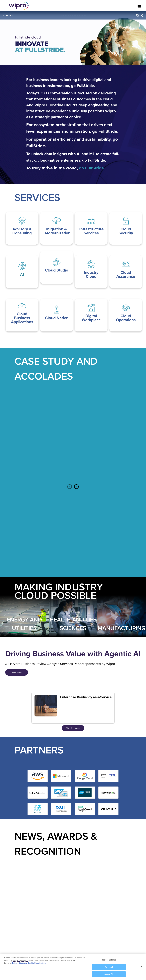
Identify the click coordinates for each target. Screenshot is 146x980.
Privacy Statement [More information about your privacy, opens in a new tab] (20, 963)
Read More (17, 672)
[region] (73, 967)
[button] (137, 16)
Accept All (109, 974)
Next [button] (76, 487)
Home (10, 15)
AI (22, 274)
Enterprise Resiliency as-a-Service (86, 697)
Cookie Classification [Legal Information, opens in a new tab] (37, 963)
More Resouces (73, 728)
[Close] (141, 967)
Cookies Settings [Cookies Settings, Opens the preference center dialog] (109, 960)
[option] (24, 439)
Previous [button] (70, 487)
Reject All (109, 967)
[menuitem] (142, 16)
